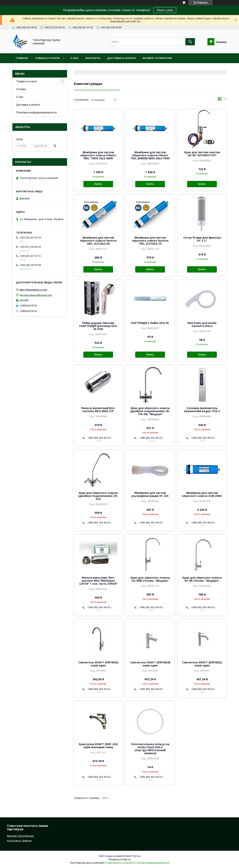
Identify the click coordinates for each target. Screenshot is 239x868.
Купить (98, 184)
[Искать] (190, 42)
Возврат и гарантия (157, 58)
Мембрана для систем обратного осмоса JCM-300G (202, 494)
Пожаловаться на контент (120, 863)
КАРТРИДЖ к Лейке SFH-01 (150, 323)
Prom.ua (136, 856)
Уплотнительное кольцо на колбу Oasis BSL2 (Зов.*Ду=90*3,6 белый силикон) (150, 749)
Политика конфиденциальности (36, 112)
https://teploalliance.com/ (33, 290)
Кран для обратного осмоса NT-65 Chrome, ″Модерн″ (202, 579)
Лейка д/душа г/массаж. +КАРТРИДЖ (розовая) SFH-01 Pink (98, 326)
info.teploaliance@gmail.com (36, 295)
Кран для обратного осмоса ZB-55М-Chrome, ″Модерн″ (150, 579)
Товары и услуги (47, 58)
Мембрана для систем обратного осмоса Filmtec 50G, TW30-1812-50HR (98, 155)
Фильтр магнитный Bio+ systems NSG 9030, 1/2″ (98, 410)
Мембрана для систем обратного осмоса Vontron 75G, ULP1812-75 (150, 241)
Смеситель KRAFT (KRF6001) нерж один (98, 664)
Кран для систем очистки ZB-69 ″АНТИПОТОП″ (202, 154)
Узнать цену (165, 10)
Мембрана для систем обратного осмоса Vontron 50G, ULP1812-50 (98, 241)
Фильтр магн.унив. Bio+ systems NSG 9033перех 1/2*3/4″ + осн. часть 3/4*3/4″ (98, 581)
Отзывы (21, 89)
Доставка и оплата (121, 58)
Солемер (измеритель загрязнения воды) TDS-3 (202, 410)
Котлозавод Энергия (19, 841)
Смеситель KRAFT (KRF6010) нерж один (150, 664)
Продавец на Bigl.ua (120, 859)
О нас (74, 58)
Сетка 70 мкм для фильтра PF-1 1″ (202, 239)
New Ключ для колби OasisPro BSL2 (202, 324)
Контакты (93, 58)
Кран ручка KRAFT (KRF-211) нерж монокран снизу (98, 746)
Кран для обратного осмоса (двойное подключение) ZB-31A (98, 496)
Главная (22, 58)
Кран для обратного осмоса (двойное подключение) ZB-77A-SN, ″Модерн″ (150, 411)
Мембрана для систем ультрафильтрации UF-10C (150, 494)
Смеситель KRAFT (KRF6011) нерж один (202, 664)
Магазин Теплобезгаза (20, 836)
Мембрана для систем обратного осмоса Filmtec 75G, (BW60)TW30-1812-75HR (150, 155)
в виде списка (225, 100)
